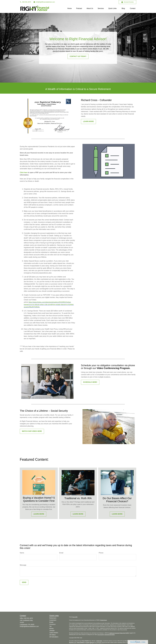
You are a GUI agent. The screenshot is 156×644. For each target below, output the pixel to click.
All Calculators (54, 637)
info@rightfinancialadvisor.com (44, 2)
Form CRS (75, 617)
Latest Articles (54, 633)
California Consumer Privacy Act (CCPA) (119, 633)
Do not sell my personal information (106, 635)
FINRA (98, 641)
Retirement (53, 618)
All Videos (53, 635)
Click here (24, 172)
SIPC (101, 641)
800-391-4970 (25, 2)
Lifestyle (52, 631)
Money (52, 628)
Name (22, 553)
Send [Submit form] (24, 582)
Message (23, 565)
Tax (51, 626)
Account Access (127, 2)
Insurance (52, 624)
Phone (101, 553)
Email (61, 553)
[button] (69, 9)
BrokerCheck (104, 620)
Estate (51, 622)
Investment (53, 620)
